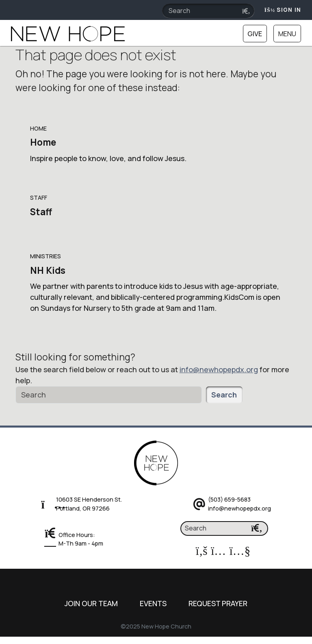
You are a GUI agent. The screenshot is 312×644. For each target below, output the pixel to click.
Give (255, 34)
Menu (287, 34)
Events (153, 603)
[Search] (109, 395)
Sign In (283, 10)
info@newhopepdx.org (219, 369)
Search (224, 395)
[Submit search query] (246, 11)
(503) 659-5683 (229, 499)
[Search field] (208, 11)
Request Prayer (218, 603)
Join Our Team (91, 603)
